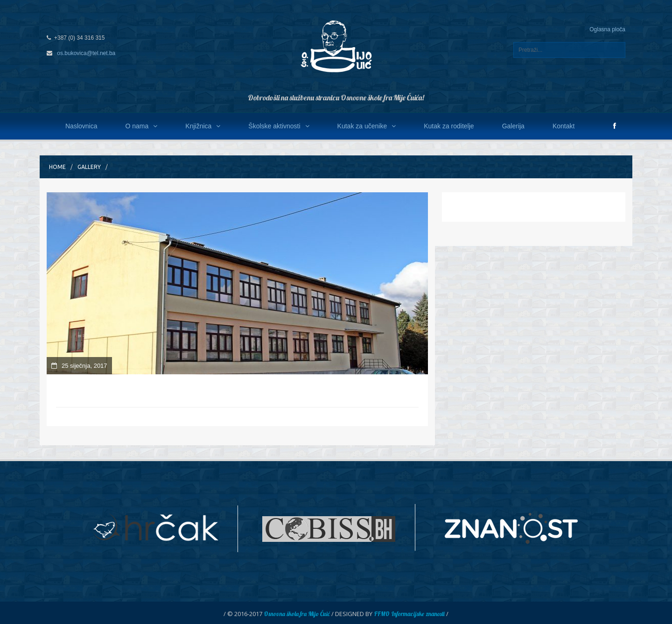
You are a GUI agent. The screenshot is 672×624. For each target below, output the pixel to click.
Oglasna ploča (607, 29)
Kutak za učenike (367, 126)
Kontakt (563, 126)
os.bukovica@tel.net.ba (86, 53)
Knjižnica (203, 126)
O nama (141, 126)
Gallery (89, 167)
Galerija (513, 126)
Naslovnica (81, 126)
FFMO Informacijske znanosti (409, 614)
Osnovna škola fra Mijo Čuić (297, 614)
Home (57, 167)
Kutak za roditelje (449, 126)
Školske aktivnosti (279, 126)
